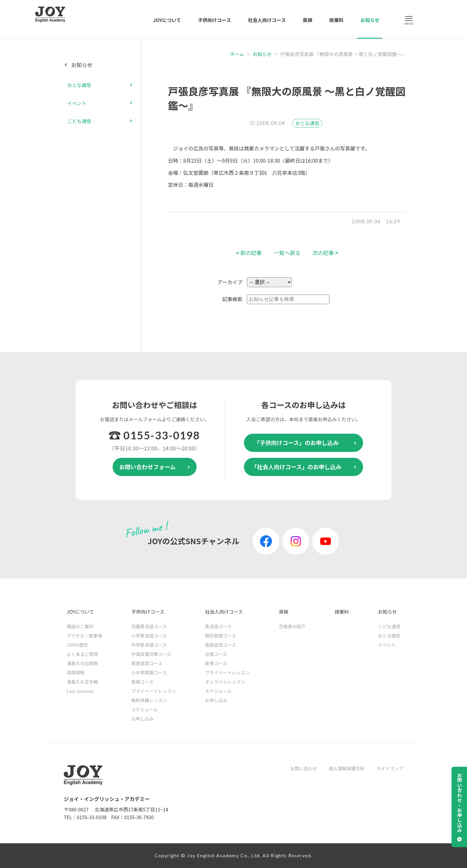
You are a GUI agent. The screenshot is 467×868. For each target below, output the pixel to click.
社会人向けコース (267, 20)
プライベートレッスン (154, 691)
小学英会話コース (149, 636)
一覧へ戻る (287, 253)
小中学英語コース (149, 672)
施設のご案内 (80, 626)
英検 (308, 20)
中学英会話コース (149, 645)
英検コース (142, 682)
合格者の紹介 (292, 626)
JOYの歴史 (77, 645)
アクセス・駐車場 (84, 636)
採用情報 (76, 672)
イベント (77, 103)
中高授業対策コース (151, 654)
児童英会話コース (149, 626)
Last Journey (80, 691)
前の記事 (249, 253)
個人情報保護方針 (347, 768)
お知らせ (370, 20)
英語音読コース (147, 663)
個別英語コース (220, 636)
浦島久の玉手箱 (82, 682)
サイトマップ (390, 768)
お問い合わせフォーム (147, 467)
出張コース (216, 654)
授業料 (336, 20)
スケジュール (145, 709)
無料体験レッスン (149, 700)
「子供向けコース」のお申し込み (296, 442)
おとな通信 (307, 123)
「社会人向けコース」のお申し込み (296, 467)
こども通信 (79, 121)
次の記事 (325, 253)
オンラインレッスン (225, 682)
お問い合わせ (303, 768)
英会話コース (218, 626)
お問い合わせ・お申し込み (460, 803)
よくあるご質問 (82, 654)
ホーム (237, 54)
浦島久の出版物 (82, 663)
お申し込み (143, 719)
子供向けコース (215, 20)
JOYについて (167, 20)
